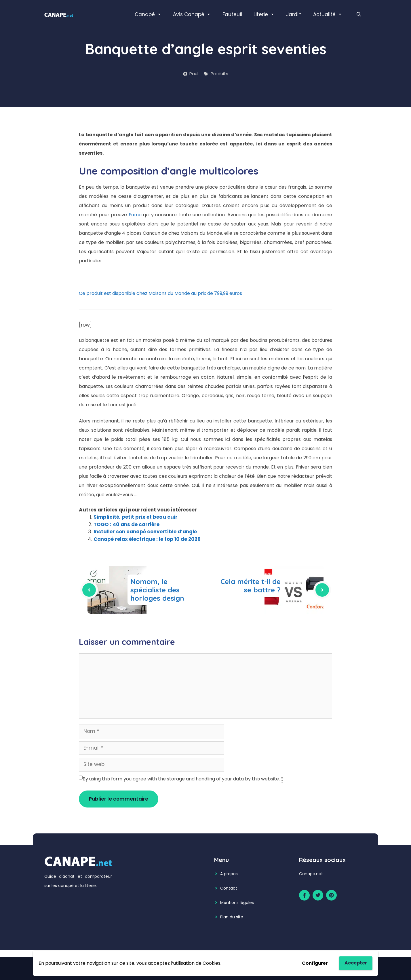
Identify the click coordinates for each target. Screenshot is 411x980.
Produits (219, 74)
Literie (264, 14)
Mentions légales (237, 903)
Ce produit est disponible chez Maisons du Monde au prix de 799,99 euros (160, 293)
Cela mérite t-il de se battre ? (251, 586)
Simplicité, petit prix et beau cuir (136, 517)
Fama (136, 215)
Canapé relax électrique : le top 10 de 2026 (147, 539)
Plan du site (232, 917)
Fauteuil (232, 14)
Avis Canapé (192, 14)
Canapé (148, 14)
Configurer (315, 963)
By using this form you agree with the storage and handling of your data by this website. (183, 779)
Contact (229, 888)
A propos (229, 874)
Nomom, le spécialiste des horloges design (157, 590)
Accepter (356, 963)
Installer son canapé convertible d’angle (145, 532)
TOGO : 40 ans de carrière (126, 524)
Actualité (328, 14)
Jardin (294, 14)
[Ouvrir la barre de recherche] (359, 14)
